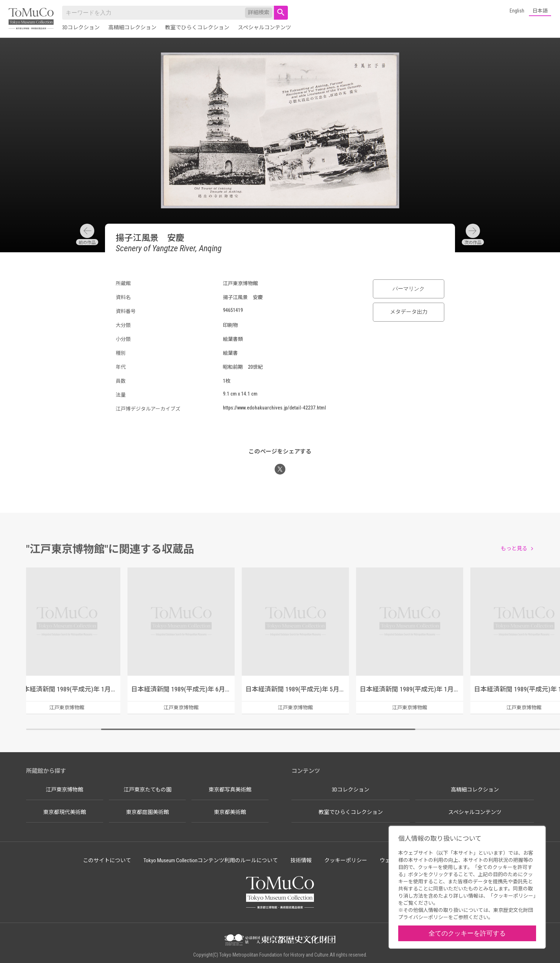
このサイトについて (107, 860)
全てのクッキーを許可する (467, 933)
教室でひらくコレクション (197, 28)
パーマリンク (409, 289)
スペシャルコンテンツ (264, 28)
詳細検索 (259, 13)
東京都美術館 (230, 812)
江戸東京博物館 (64, 790)
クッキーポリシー (346, 860)
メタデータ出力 (409, 312)
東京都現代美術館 (65, 812)
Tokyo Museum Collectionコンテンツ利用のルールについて (211, 860)
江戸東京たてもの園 (147, 790)
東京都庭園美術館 (147, 812)
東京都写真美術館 (230, 790)
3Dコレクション (81, 28)
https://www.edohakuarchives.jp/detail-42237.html (274, 408)
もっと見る (514, 548)
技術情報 (301, 860)
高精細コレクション (132, 28)
